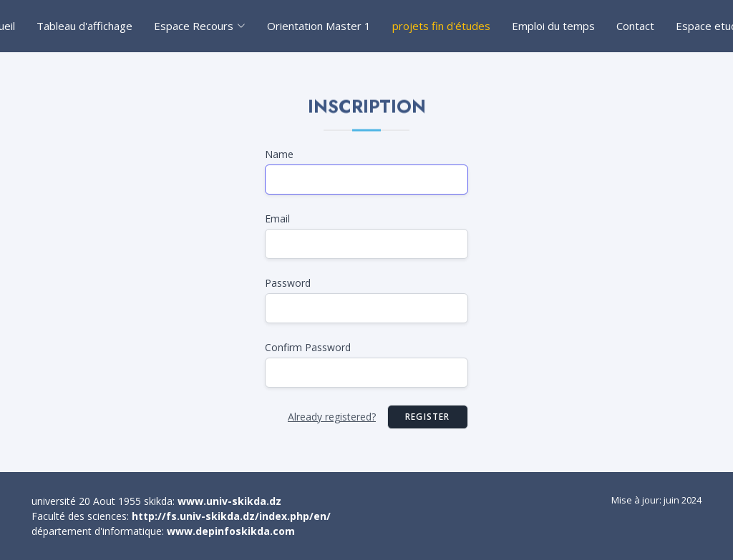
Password (288, 283)
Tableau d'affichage (84, 26)
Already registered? (332, 417)
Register (428, 417)
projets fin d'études (441, 26)
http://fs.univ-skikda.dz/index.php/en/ (231, 516)
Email (277, 218)
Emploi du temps (553, 26)
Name (279, 154)
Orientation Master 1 (319, 26)
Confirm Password (308, 347)
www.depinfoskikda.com (231, 531)
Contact (635, 26)
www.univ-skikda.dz (229, 501)
